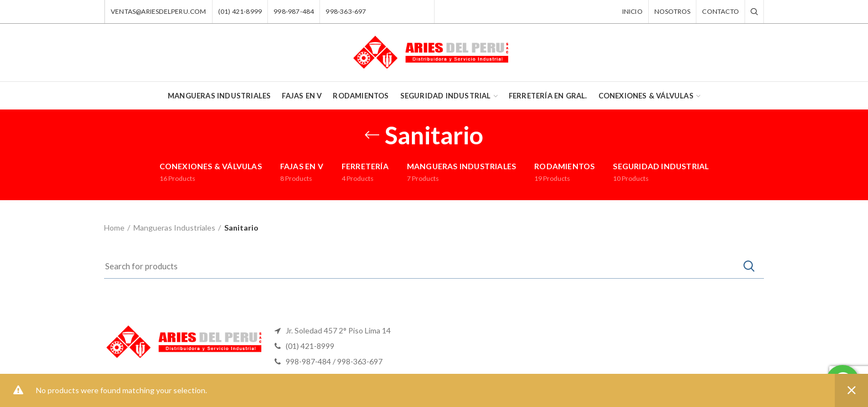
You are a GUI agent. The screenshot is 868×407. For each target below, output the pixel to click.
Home (114, 228)
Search (749, 266)
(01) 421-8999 (310, 346)
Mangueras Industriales (174, 228)
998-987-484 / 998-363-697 (334, 361)
